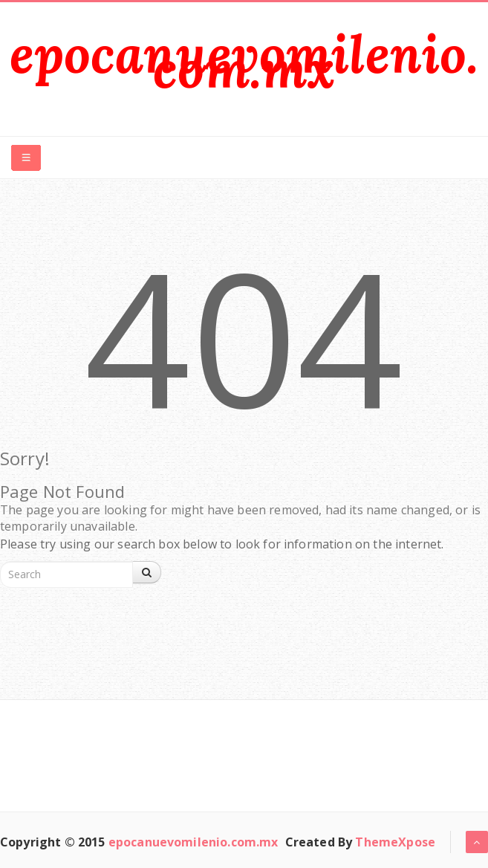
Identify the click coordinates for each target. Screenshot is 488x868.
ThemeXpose (395, 842)
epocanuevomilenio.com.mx (244, 61)
